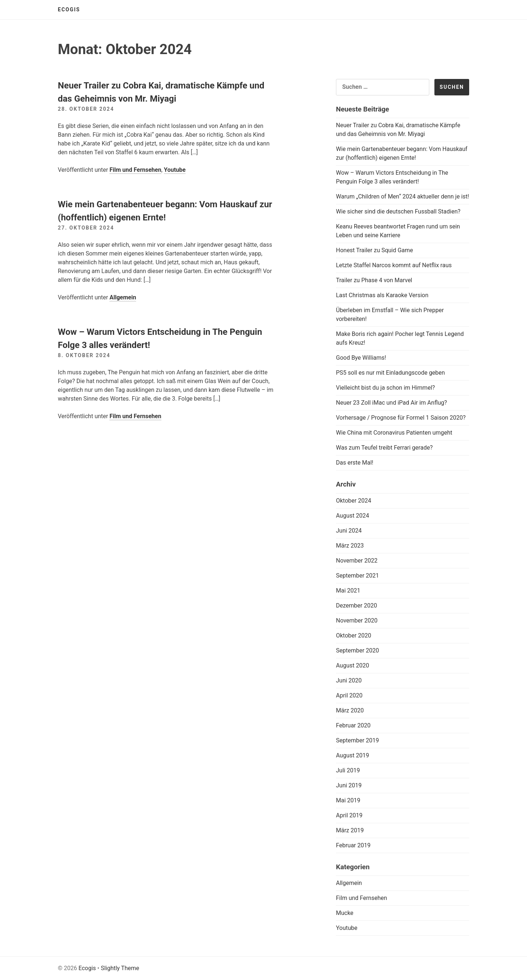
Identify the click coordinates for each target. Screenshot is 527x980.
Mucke (345, 913)
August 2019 (352, 755)
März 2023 (350, 546)
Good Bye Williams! (361, 358)
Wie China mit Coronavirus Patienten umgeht (394, 433)
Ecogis (69, 10)
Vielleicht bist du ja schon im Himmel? (385, 388)
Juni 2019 (349, 785)
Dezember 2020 (356, 606)
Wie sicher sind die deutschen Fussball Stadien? (398, 211)
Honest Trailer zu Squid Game (375, 250)
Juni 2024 (349, 531)
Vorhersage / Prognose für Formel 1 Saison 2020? (401, 418)
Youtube (175, 170)
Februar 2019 (353, 845)
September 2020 (358, 650)
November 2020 (357, 620)
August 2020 (352, 665)
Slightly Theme (120, 968)
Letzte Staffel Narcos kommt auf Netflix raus (394, 265)
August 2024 (352, 516)
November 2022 (357, 561)
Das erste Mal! (355, 463)
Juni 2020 (349, 680)
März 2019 (350, 830)
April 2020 (349, 695)
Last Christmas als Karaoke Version (382, 295)
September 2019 (358, 740)
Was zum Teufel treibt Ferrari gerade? (384, 448)
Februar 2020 (353, 725)
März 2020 (350, 710)
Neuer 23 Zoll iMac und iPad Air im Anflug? (391, 403)
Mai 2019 (348, 800)
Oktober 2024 (354, 501)
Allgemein (123, 297)
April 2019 (349, 815)
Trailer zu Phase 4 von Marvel (374, 280)
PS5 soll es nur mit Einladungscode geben (390, 373)
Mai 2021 (348, 591)
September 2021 (358, 576)
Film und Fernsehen (135, 170)
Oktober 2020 (354, 635)
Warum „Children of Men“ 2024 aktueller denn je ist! (403, 196)
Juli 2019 (348, 770)
